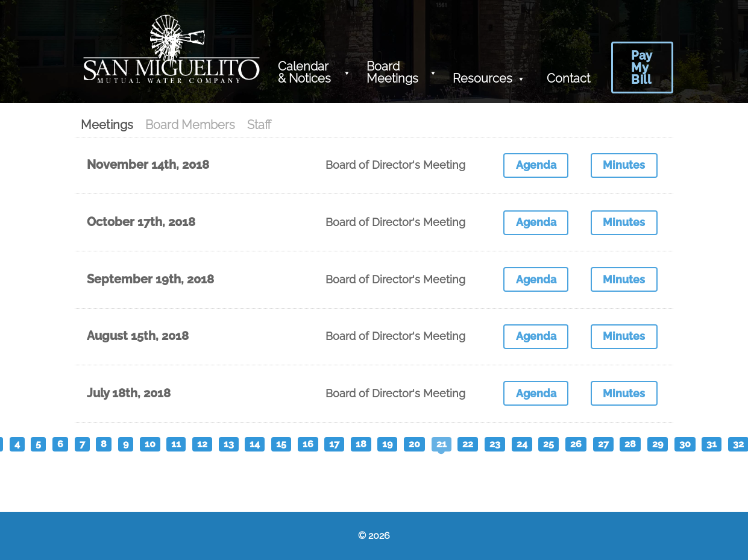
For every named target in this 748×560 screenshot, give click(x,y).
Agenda (536, 165)
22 (468, 444)
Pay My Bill (642, 68)
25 (548, 444)
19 (387, 444)
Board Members (190, 125)
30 (685, 444)
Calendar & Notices (304, 72)
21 (442, 444)
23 (495, 444)
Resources (482, 78)
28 (630, 444)
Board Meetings (392, 72)
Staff (259, 125)
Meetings (107, 125)
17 (334, 444)
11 (176, 444)
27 (603, 444)
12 (202, 444)
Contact (568, 78)
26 (576, 444)
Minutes (624, 165)
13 (229, 444)
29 (658, 444)
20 (414, 444)
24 (522, 444)
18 (361, 444)
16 (308, 444)
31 (712, 444)
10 (150, 444)
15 (281, 444)
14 (255, 444)
